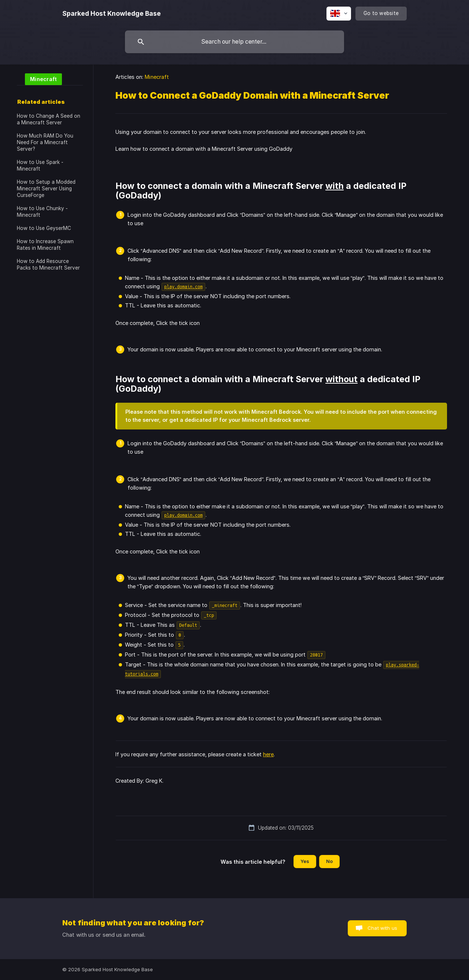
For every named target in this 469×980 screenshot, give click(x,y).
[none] (112, 14)
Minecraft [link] (157, 77)
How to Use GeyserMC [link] (44, 228)
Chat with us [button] (382, 928)
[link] (39, 79)
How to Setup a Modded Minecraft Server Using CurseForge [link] (46, 189)
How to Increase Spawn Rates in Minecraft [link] (45, 245)
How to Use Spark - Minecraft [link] (40, 165)
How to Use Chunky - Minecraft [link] (42, 212)
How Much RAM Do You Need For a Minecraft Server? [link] (45, 142)
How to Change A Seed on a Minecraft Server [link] (49, 119)
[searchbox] (234, 42)
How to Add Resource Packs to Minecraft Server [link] (48, 264)
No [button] (329, 861)
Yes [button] (305, 861)
